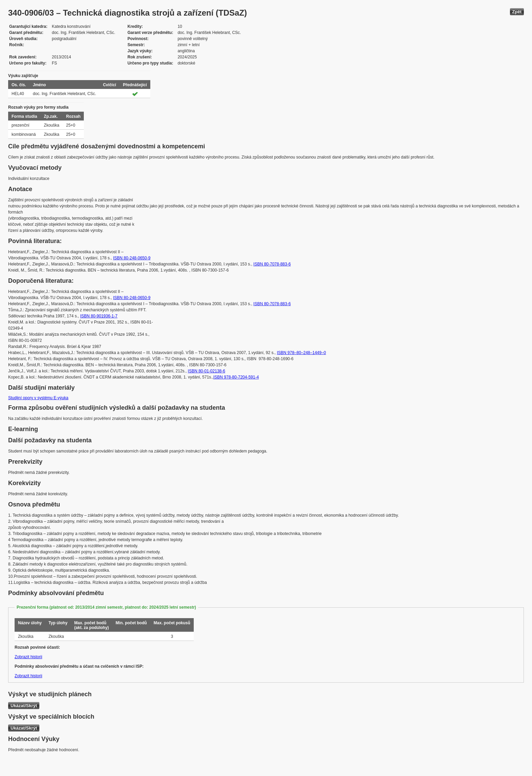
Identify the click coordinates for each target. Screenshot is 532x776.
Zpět (517, 12)
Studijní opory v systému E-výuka (38, 398)
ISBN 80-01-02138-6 (207, 371)
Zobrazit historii (28, 657)
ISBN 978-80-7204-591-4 (236, 377)
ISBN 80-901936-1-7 (99, 316)
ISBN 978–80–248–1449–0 (301, 353)
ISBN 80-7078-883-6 (272, 264)
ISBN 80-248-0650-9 (132, 258)
